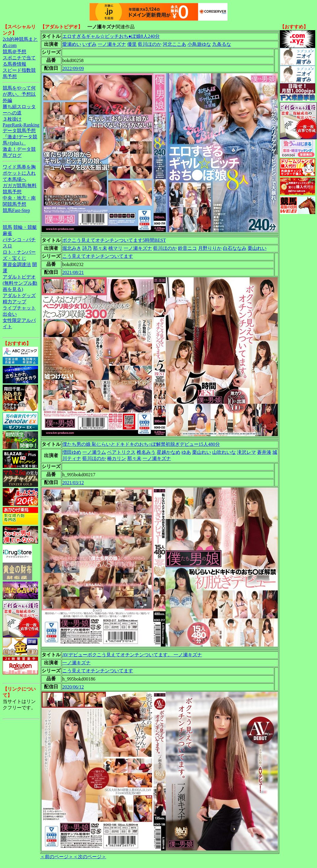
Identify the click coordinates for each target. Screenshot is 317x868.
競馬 (7, 227)
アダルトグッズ (19, 295)
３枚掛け (12, 119)
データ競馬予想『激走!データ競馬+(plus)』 (20, 137)
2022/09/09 (73, 68)
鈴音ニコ (187, 248)
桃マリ (115, 248)
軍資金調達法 (17, 264)
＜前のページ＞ (57, 857)
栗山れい (257, 248)
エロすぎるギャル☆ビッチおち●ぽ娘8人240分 (111, 36)
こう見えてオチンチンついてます (98, 256)
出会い (10, 314)
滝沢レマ (246, 452)
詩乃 (87, 248)
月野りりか (210, 248)
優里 (132, 44)
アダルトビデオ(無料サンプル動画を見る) (20, 283)
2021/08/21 (73, 272)
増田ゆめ (72, 452)
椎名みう (146, 452)
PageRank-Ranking (21, 125)
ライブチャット (19, 308)
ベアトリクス (121, 452)
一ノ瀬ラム (94, 452)
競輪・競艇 (25, 227)
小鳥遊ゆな (199, 44)
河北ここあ (174, 44)
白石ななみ (235, 248)
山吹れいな (224, 452)
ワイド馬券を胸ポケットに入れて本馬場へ (19, 173)
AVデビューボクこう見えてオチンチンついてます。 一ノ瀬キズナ (132, 655)
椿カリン (117, 458)
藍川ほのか (150, 44)
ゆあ (186, 452)
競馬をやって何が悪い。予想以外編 (19, 94)
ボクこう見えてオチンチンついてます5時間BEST (114, 240)
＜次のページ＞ (90, 857)
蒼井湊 (264, 452)
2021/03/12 (73, 483)
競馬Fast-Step (16, 210)
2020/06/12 (73, 687)
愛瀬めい (72, 44)
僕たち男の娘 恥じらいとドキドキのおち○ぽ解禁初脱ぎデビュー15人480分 (141, 444)
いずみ (89, 44)
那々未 (100, 248)
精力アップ (14, 302)
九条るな (222, 44)
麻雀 (7, 233)
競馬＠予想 (14, 52)
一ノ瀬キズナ (112, 44)
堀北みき (72, 248)
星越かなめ (169, 452)
